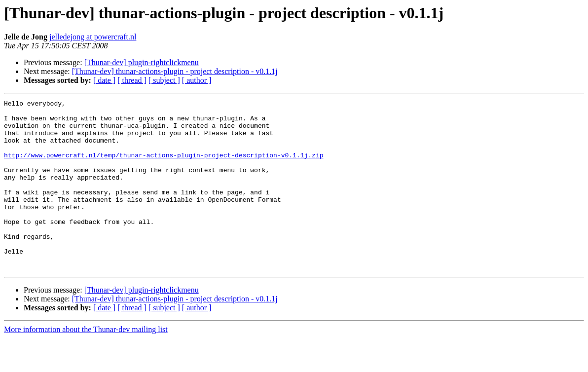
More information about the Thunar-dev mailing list (86, 363)
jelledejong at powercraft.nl (93, 37)
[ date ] (104, 80)
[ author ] (197, 80)
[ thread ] (132, 80)
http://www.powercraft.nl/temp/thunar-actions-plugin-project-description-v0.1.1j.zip (164, 167)
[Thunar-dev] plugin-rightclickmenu (142, 62)
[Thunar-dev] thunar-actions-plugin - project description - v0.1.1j (175, 71)
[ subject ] (164, 80)
